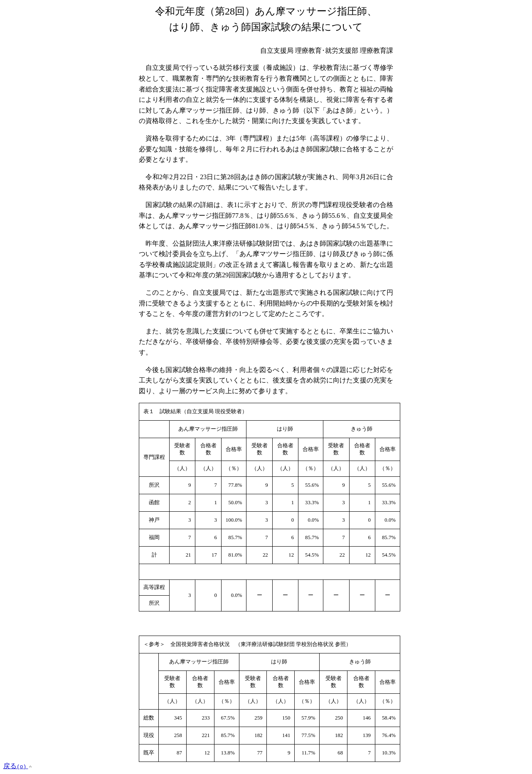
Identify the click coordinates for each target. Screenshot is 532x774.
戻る (18, 766)
